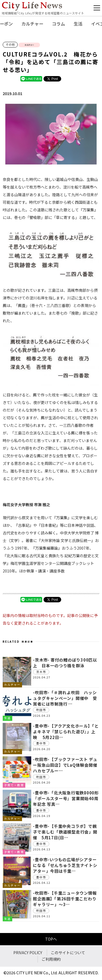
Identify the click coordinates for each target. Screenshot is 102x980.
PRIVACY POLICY (28, 953)
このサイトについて (68, 953)
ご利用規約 (51, 959)
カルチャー (32, 24)
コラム (58, 24)
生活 (78, 24)
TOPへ (51, 939)
